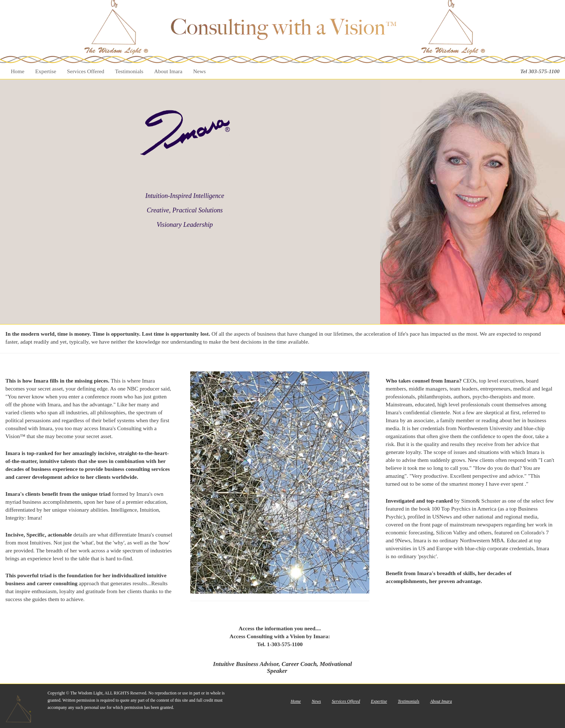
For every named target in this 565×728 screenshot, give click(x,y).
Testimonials (129, 71)
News (199, 71)
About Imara (168, 71)
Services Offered (86, 71)
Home (18, 71)
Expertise (46, 71)
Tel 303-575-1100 (540, 71)
